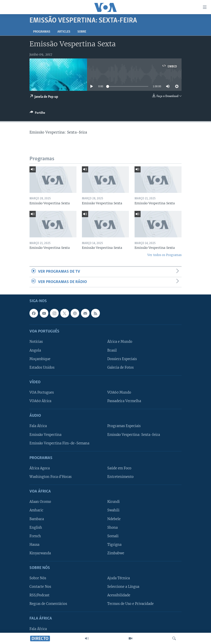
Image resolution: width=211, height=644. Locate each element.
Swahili (113, 510)
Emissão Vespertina (45, 435)
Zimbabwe (116, 553)
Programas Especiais (124, 426)
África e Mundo (120, 342)
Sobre (82, 32)
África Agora (40, 468)
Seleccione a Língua (123, 587)
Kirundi (113, 502)
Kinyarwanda (40, 553)
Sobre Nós (38, 578)
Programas (42, 32)
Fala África (38, 426)
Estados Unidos (42, 368)
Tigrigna (114, 545)
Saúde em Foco (119, 468)
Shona (112, 528)
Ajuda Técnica (119, 578)
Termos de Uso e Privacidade (130, 604)
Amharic (36, 510)
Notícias (36, 342)
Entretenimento (120, 477)
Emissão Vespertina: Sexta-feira (134, 435)
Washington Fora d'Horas (51, 477)
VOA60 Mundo (119, 392)
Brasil (112, 350)
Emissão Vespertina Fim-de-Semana (59, 443)
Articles (64, 32)
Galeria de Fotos (120, 368)
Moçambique (40, 359)
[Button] (37, 114)
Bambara (37, 519)
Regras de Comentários (48, 604)
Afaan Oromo (40, 502)
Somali (113, 536)
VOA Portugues (42, 392)
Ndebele (114, 519)
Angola (35, 350)
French (35, 536)
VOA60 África (40, 401)
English (36, 528)
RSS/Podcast (39, 595)
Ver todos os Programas (164, 255)
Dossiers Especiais (122, 359)
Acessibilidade (119, 595)
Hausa (34, 545)
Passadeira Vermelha (124, 401)
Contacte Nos (40, 587)
